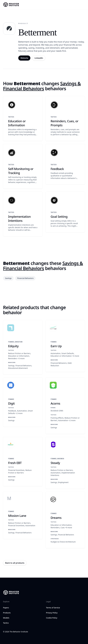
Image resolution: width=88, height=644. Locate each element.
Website (24, 58)
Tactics (6, 623)
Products (7, 613)
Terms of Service (53, 608)
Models (6, 618)
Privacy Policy (52, 613)
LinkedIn (39, 58)
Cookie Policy (52, 618)
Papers (6, 608)
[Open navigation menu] (84, 5)
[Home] (11, 5)
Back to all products (15, 563)
